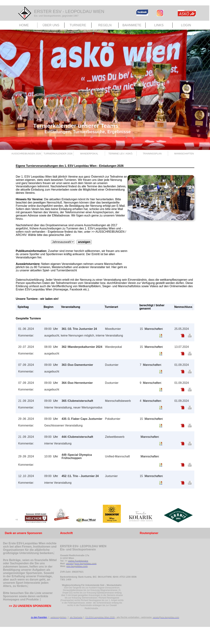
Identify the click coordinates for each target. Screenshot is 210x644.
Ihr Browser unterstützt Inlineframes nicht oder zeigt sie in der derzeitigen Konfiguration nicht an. (72, 243)
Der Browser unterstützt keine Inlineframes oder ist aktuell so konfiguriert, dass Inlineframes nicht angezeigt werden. (105, 515)
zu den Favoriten (39, 617)
